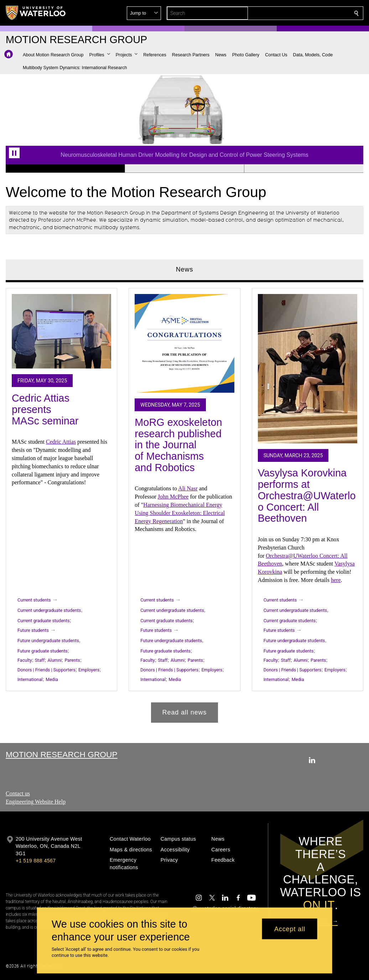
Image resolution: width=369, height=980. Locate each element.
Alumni (55, 661)
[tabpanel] (184, 503)
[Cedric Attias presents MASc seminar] (61, 331)
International (30, 679)
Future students (33, 630)
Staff (40, 661)
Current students (34, 600)
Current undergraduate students (49, 610)
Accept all (290, 929)
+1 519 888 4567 (36, 861)
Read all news (185, 712)
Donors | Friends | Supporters (46, 670)
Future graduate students (43, 651)
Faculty (25, 661)
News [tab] (185, 269)
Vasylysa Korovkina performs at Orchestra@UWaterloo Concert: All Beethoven (307, 496)
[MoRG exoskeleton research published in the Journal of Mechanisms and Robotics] (184, 343)
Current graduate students (43, 621)
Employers (89, 670)
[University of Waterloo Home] (36, 13)
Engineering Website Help (36, 801)
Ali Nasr (188, 489)
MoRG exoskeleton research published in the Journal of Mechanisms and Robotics (178, 445)
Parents (72, 661)
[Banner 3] (304, 169)
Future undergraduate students (48, 641)
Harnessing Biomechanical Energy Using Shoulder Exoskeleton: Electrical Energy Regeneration (180, 513)
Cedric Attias (61, 442)
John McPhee (173, 497)
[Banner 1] (65, 169)
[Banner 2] (184, 169)
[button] (305, 13)
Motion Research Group (62, 754)
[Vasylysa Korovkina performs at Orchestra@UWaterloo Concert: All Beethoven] (308, 369)
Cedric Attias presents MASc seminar (45, 410)
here (336, 580)
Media (52, 679)
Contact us (18, 793)
